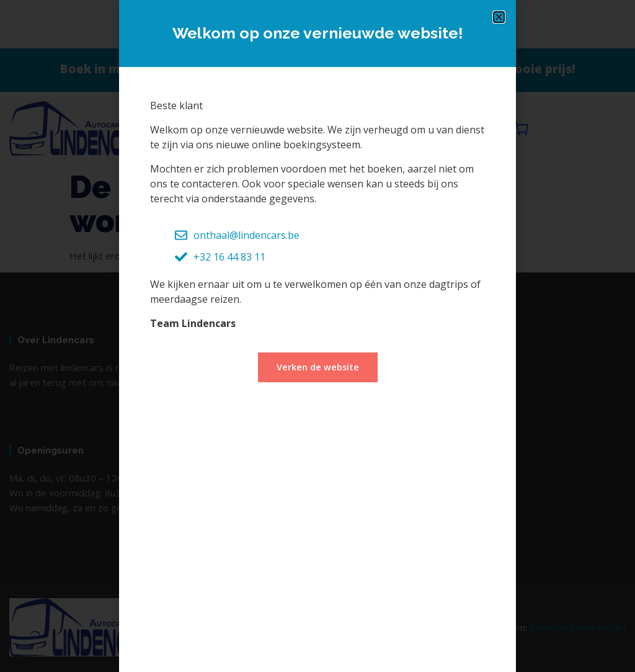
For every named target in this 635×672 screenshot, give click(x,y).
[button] (499, 17)
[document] (317, 336)
